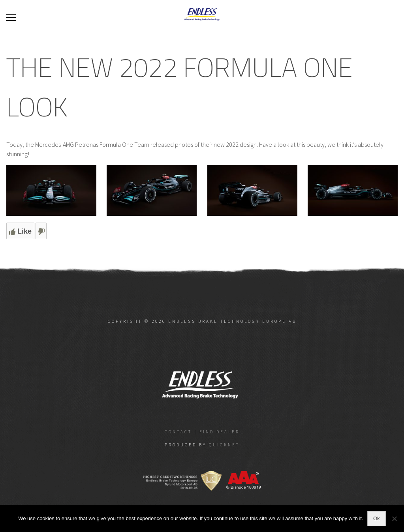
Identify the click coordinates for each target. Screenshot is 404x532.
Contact (178, 432)
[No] (394, 519)
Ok (377, 518)
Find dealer (220, 432)
